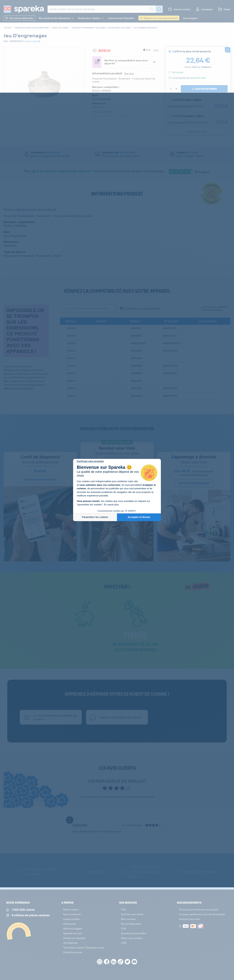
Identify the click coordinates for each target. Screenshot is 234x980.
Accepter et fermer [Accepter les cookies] (139, 517)
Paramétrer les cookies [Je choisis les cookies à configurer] (95, 517)
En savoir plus (111, 505)
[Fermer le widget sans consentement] (90, 461)
